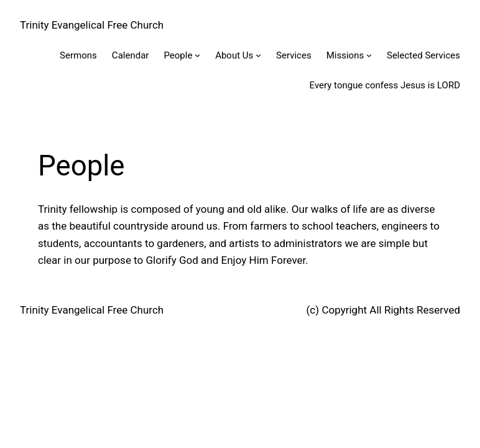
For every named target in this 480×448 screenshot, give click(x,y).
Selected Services (423, 55)
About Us (234, 55)
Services (294, 55)
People (178, 55)
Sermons (78, 55)
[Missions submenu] (369, 55)
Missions (345, 55)
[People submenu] (197, 55)
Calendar (131, 55)
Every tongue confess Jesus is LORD (385, 85)
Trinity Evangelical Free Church (92, 25)
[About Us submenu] (258, 55)
